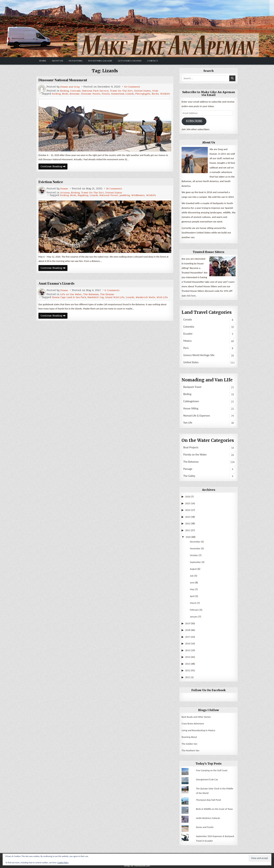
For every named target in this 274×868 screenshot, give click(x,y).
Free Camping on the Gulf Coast (213, 769)
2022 (188, 523)
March (193, 603)
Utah (164, 91)
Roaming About (190, 736)
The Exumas (111, 299)
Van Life (188, 423)
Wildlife (44, 96)
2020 (188, 537)
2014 (188, 657)
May (192, 589)
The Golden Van (190, 743)
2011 (188, 677)
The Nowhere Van (191, 750)
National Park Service (99, 91)
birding (57, 94)
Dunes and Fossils (205, 826)
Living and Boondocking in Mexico (200, 729)
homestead (125, 94)
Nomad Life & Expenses (197, 416)
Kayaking (85, 199)
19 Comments (135, 87)
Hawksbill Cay (100, 301)
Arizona (65, 196)
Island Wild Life (121, 301)
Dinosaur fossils (95, 94)
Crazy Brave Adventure (194, 723)
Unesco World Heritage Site (199, 355)
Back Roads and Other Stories (197, 716)
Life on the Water (72, 299)
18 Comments (116, 192)
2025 (188, 503)
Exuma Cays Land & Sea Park (71, 301)
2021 (188, 530)
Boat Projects (191, 447)
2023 (188, 517)
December (195, 541)
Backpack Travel (192, 387)
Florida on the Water (195, 455)
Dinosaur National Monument (66, 80)
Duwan (65, 192)
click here (191, 296)
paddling (132, 199)
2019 (188, 623)
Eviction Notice (52, 185)
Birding (65, 91)
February (195, 609)
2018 (188, 630)
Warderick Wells (156, 301)
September (196, 562)
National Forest (114, 199)
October (194, 555)
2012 (188, 670)
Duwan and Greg (71, 87)
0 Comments (113, 294)
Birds (67, 94)
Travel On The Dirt (128, 91)
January (194, 616)
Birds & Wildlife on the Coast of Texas (216, 808)
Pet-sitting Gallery (100, 61)
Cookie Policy (63, 863)
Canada (188, 319)
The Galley (189, 476)
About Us (57, 61)
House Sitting (191, 408)
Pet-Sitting (76, 61)
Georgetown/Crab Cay (208, 778)
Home (43, 61)
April (192, 596)
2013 (188, 663)
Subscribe (194, 121)
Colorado (77, 91)
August (194, 569)
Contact (152, 61)
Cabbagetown (191, 401)
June (192, 582)
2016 (188, 643)
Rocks (166, 94)
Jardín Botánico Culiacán (209, 817)
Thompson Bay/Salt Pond (209, 799)
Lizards (139, 94)
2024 (188, 510)
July (192, 575)
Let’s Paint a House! (130, 61)
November (196, 548)
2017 (188, 636)
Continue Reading (55, 170)
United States (151, 91)
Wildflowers (148, 199)
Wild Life (45, 304)
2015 (188, 650)
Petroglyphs (153, 94)
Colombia (189, 327)
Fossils (112, 94)
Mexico (187, 341)
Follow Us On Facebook (209, 690)
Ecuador (188, 334)
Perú (186, 348)
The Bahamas (94, 299)
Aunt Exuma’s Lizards (58, 288)
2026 (188, 497)
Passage (188, 469)
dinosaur (77, 94)
